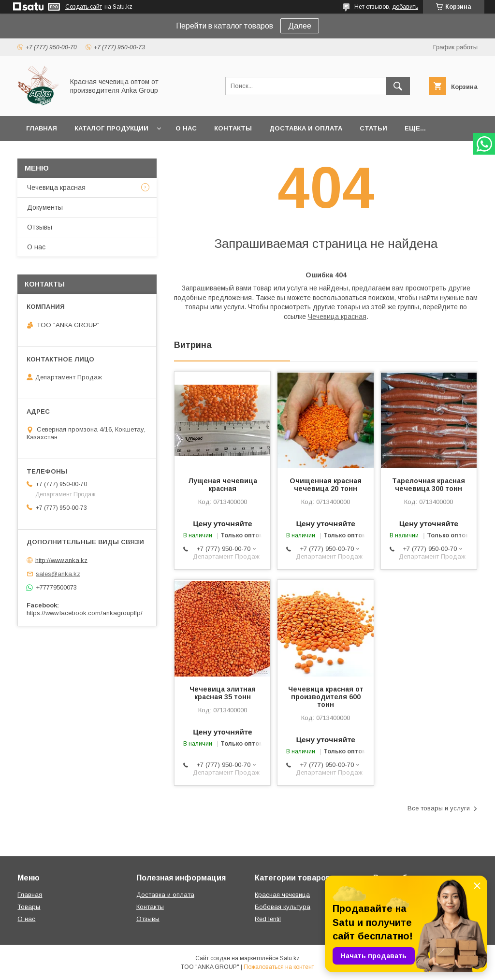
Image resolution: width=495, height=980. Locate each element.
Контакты (233, 128)
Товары (29, 907)
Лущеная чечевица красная (223, 485)
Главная (42, 128)
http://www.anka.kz (61, 560)
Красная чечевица (282, 895)
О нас (186, 128)
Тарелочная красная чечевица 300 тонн (429, 485)
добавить (405, 7)
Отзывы (40, 227)
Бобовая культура (283, 907)
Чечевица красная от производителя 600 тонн (326, 697)
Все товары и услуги (439, 808)
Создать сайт (84, 7)
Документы (45, 207)
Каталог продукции (111, 128)
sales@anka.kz (58, 574)
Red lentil (268, 919)
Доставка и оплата (306, 128)
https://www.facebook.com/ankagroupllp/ (85, 613)
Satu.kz (290, 958)
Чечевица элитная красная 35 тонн (223, 693)
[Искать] (398, 86)
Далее (300, 26)
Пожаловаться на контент (279, 967)
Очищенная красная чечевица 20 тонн (326, 485)
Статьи (373, 128)
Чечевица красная (337, 317)
